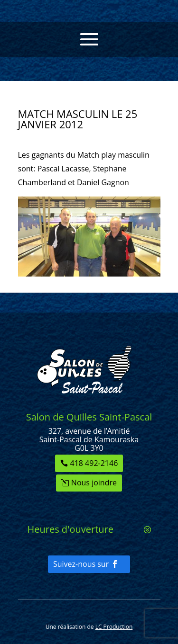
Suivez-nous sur (81, 564)
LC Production (114, 627)
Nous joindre (94, 483)
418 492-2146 (94, 463)
